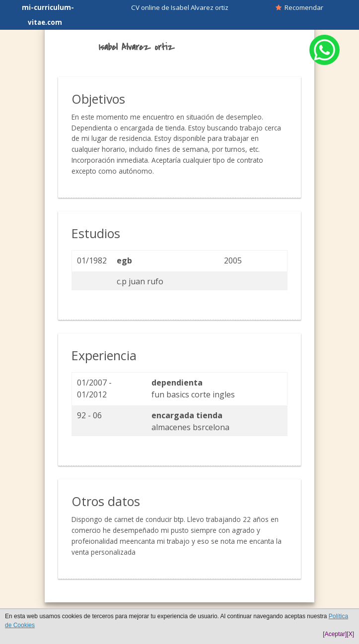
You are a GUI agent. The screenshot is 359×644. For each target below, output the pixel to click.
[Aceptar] (335, 634)
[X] (350, 634)
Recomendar (299, 7)
